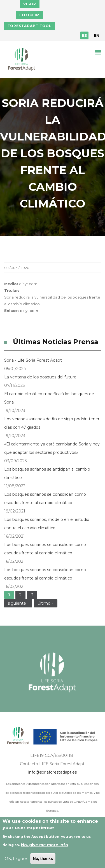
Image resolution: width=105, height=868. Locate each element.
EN (97, 35)
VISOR (30, 4)
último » (46, 603)
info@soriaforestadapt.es (53, 772)
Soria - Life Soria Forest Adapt (33, 360)
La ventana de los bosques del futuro (40, 377)
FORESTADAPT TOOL (30, 26)
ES (84, 35)
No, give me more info (45, 845)
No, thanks (43, 859)
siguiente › (18, 603)
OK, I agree (16, 859)
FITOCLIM (30, 15)
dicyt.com (29, 311)
